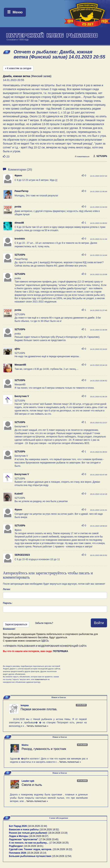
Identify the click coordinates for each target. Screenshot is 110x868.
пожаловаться (82, 156)
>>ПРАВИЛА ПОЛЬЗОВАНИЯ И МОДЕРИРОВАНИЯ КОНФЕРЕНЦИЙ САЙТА (45, 646)
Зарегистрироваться (16, 624)
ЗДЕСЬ (45, 641)
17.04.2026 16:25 (59, 843)
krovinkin (20, 239)
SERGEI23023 (22, 555)
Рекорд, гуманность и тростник (44, 749)
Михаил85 (20, 365)
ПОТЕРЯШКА (61, 651)
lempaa (25, 705)
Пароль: (8, 603)
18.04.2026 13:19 (58, 833)
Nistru (25, 745)
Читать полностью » (38, 726)
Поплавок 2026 (17, 853)
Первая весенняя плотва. (39, 709)
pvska (18, 207)
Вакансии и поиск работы (24, 830)
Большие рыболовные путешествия (30, 856)
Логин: (7, 589)
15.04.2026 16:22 (62, 849)
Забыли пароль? (44, 623)
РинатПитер (21, 191)
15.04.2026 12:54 (62, 856)
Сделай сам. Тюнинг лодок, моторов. (31, 849)
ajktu (17, 349)
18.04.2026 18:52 (49, 830)
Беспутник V (22, 396)
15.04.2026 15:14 (36, 853)
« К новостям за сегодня (18, 68)
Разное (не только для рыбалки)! (28, 833)
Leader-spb (28, 781)
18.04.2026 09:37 (39, 836)
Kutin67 (19, 494)
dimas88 (19, 223)
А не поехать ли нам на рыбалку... (29, 843)
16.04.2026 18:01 (34, 846)
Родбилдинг (16, 846)
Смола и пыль (32, 785)
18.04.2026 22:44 (37, 826)
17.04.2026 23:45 (49, 839)
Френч (18, 176)
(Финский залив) (27, 76)
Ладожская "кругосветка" (24, 839)
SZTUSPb (100, 156)
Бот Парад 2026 (18, 826)
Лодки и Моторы (18, 836)
